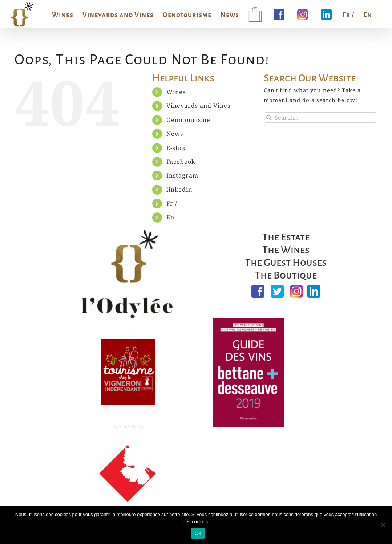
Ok (198, 533)
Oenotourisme (188, 120)
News (175, 134)
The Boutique (286, 275)
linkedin (179, 190)
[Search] (269, 117)
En (170, 217)
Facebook (181, 162)
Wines (176, 92)
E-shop (177, 148)
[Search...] (321, 117)
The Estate (286, 237)
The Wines (286, 250)
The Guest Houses (286, 263)
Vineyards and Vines (198, 106)
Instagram (182, 175)
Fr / (172, 203)
